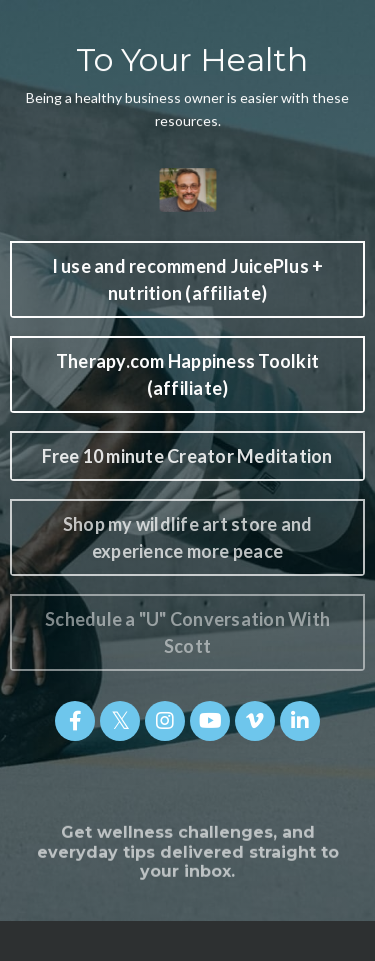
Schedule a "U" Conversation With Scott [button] (187, 632)
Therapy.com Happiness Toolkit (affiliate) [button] (187, 374)
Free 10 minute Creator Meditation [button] (187, 456)
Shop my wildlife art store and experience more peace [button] (188, 537)
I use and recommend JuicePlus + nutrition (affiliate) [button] (188, 279)
